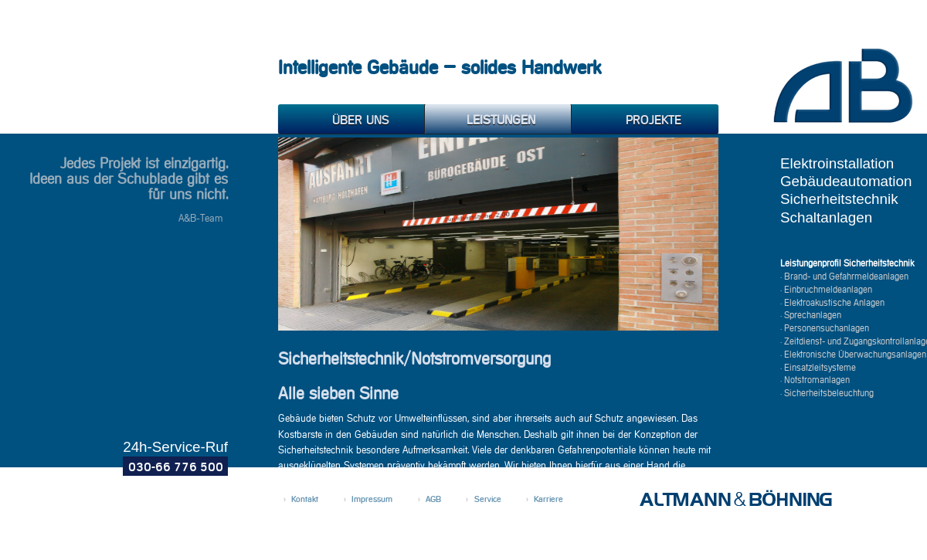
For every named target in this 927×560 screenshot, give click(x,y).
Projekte (638, 120)
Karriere (548, 500)
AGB (433, 500)
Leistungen (492, 120)
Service (488, 500)
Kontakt (305, 500)
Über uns (345, 120)
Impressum (372, 500)
